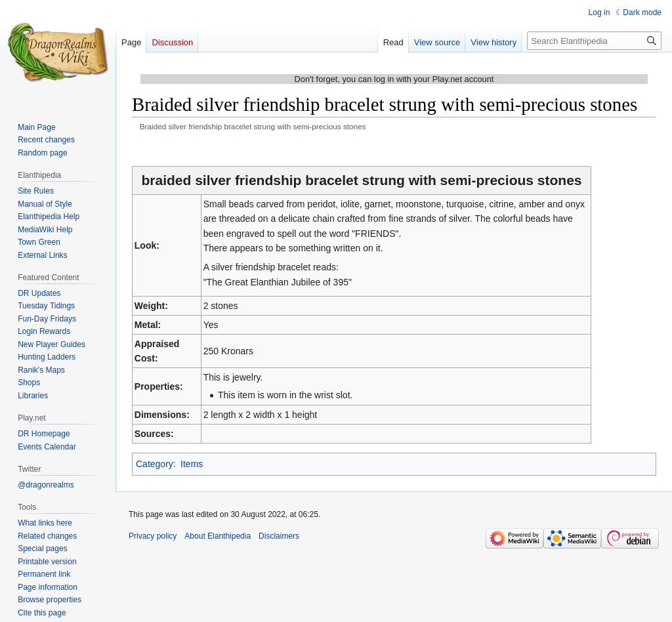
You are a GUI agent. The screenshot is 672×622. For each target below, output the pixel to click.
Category (155, 464)
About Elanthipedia (218, 536)
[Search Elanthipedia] (594, 41)
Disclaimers (279, 536)
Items (192, 464)
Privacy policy (153, 536)
